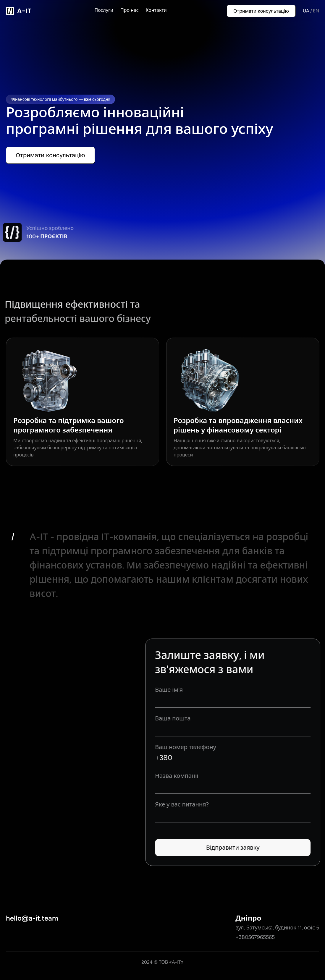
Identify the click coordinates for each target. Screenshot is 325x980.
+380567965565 (255, 937)
